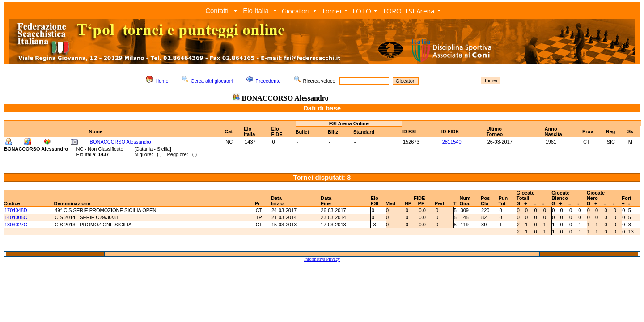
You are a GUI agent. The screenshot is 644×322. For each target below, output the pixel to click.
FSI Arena (420, 11)
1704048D (16, 210)
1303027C (16, 225)
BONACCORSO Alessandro (121, 142)
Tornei (331, 11)
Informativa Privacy (322, 259)
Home (162, 81)
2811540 (452, 142)
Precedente (268, 81)
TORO (392, 11)
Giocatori (296, 11)
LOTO (362, 11)
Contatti (217, 11)
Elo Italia (256, 11)
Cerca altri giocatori (212, 81)
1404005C (16, 217)
